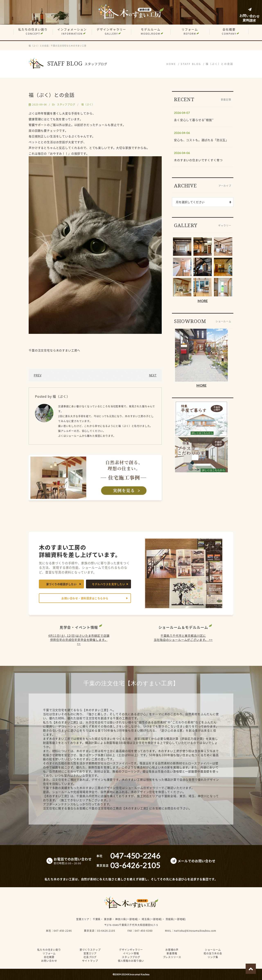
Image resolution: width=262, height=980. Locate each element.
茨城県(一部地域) (176, 919)
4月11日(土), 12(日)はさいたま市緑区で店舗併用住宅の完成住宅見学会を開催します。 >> (79, 640)
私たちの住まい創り (33, 31)
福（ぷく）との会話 (220, 64)
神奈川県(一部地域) (127, 919)
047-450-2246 (63, 931)
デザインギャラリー (111, 31)
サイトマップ (90, 961)
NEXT (153, 375)
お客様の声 (172, 950)
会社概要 (229, 31)
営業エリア (83, 919)
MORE (203, 301)
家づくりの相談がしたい (62, 584)
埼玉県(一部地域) (152, 919)
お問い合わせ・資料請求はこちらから (85, 598)
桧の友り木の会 (213, 953)
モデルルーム (151, 31)
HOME (171, 64)
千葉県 (97, 919)
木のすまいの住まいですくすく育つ (198, 160)
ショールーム (213, 950)
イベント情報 (131, 953)
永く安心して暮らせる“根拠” (194, 120)
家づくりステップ (90, 950)
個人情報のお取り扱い (131, 961)
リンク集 (213, 957)
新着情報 (172, 953)
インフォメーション (72, 31)
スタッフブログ (66, 104)
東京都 (108, 919)
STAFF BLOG (191, 64)
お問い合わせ (49, 961)
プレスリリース (172, 957)
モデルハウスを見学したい (108, 584)
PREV (38, 375)
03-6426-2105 (106, 931)
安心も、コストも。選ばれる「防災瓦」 (201, 140)
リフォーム (190, 31)
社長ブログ (90, 957)
